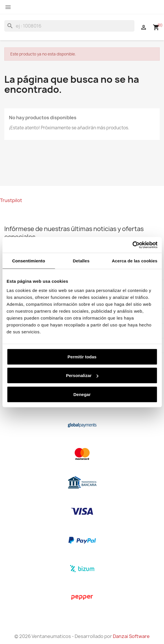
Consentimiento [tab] (29, 261)
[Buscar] (69, 26)
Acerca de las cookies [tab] (135, 261)
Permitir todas (82, 356)
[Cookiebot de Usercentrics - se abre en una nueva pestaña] (132, 245)
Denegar (82, 394)
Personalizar (82, 375)
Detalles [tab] (81, 261)
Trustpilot (11, 200)
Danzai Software (131, 636)
